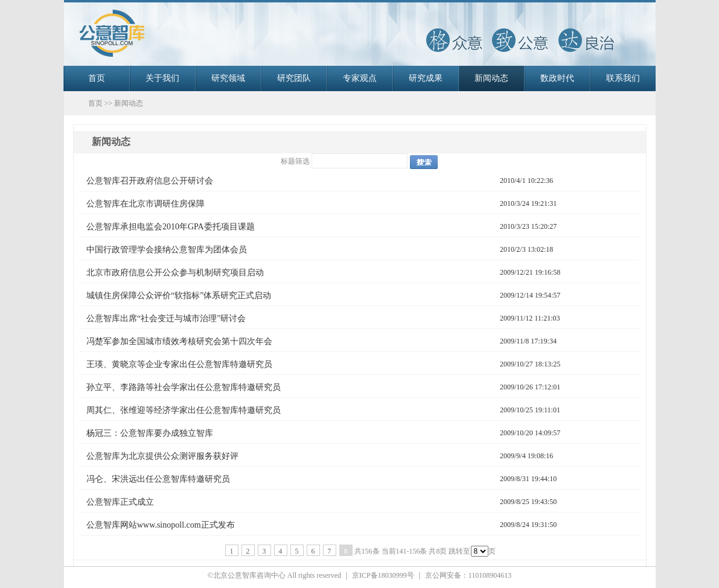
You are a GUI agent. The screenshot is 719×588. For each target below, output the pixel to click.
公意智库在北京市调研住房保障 (145, 204)
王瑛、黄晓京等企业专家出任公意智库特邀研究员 (179, 364)
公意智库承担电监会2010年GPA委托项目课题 (171, 227)
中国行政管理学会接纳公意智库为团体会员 (167, 250)
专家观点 (360, 78)
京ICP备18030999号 (383, 575)
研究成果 (426, 78)
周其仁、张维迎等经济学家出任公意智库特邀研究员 (184, 410)
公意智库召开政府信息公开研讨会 (150, 181)
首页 (97, 78)
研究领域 (228, 78)
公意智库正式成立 (120, 502)
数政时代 (557, 78)
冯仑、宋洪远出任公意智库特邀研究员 (158, 479)
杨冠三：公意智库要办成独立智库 (150, 433)
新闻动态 (491, 78)
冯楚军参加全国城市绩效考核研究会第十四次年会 (179, 341)
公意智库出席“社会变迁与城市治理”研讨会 (166, 318)
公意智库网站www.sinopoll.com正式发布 (161, 525)
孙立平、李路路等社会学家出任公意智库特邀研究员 (184, 387)
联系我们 (623, 78)
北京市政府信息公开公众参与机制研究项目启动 (175, 273)
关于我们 (162, 78)
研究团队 (294, 78)
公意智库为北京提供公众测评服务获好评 (162, 456)
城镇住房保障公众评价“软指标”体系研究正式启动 (179, 296)
